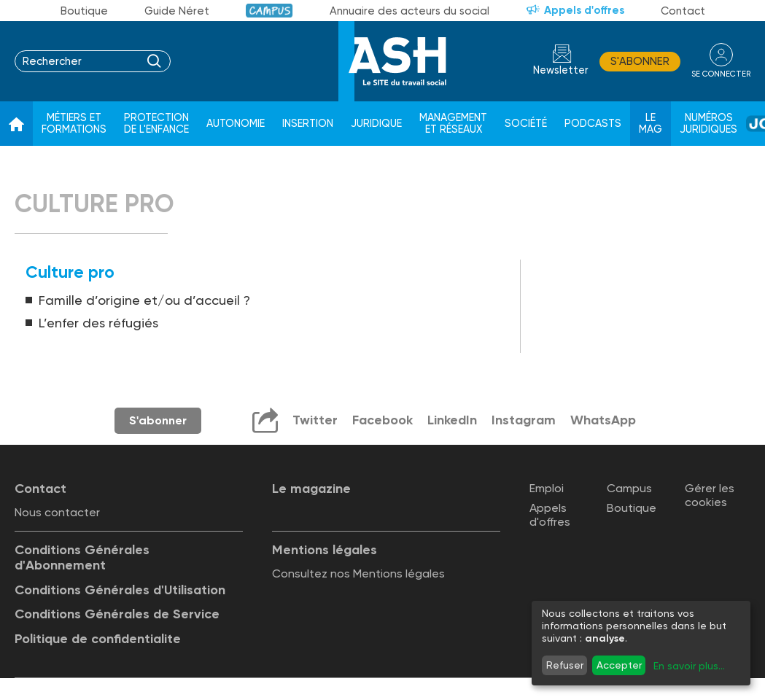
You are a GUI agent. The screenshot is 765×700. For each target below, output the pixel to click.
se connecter (721, 74)
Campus (269, 11)
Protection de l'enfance (156, 124)
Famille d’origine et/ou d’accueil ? (144, 300)
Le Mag (651, 124)
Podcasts (593, 124)
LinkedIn (452, 420)
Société (526, 124)
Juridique (376, 124)
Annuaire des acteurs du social (409, 11)
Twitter (315, 420)
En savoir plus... (689, 666)
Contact (683, 11)
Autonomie (236, 124)
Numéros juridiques (708, 124)
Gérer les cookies (710, 495)
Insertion (308, 124)
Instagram (524, 420)
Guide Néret (177, 11)
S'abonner (640, 61)
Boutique (84, 11)
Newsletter (561, 70)
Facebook (382, 420)
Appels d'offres (584, 10)
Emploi (547, 488)
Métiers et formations (74, 124)
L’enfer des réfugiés (98, 323)
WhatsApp (603, 420)
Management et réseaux (453, 124)
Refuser (565, 665)
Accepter (619, 665)
